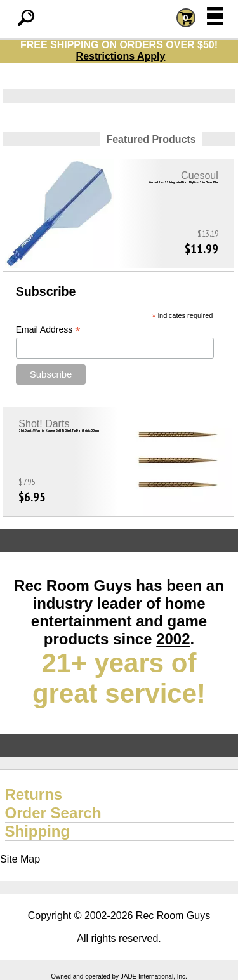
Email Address (48, 330)
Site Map (20, 859)
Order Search (53, 813)
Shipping (38, 831)
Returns (34, 794)
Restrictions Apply (121, 56)
